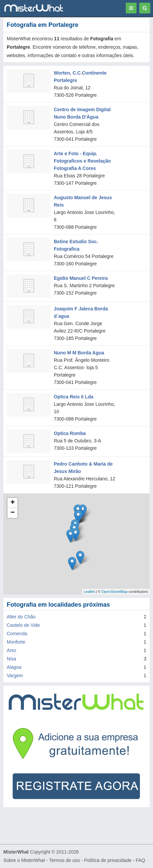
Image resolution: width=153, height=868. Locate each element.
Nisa (11, 659)
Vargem (15, 676)
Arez (12, 650)
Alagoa (14, 667)
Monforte (16, 642)
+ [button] (13, 503)
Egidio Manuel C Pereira (81, 278)
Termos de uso (65, 860)
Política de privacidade (108, 860)
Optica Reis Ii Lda (73, 397)
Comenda (17, 634)
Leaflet (89, 592)
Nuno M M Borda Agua (79, 353)
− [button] (13, 513)
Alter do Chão (21, 617)
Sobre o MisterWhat (24, 860)
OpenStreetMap (115, 592)
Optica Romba (70, 433)
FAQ (141, 860)
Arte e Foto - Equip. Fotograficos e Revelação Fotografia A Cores (82, 161)
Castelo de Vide (23, 625)
